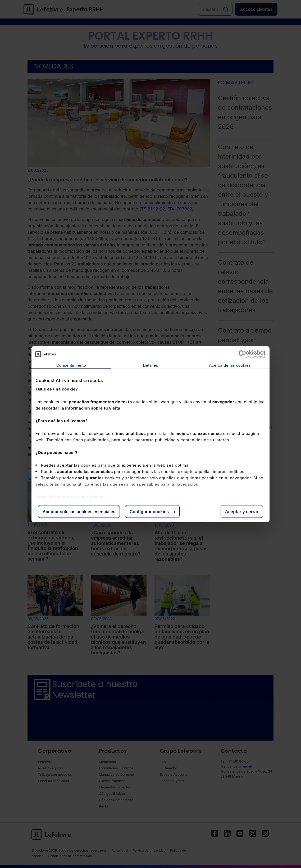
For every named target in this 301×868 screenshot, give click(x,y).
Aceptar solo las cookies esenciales (79, 511)
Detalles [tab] (150, 365)
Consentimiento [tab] (71, 365)
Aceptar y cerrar (242, 511)
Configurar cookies (152, 511)
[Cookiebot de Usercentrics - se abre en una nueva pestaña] (242, 354)
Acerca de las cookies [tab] (230, 365)
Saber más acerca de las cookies (69, 497)
